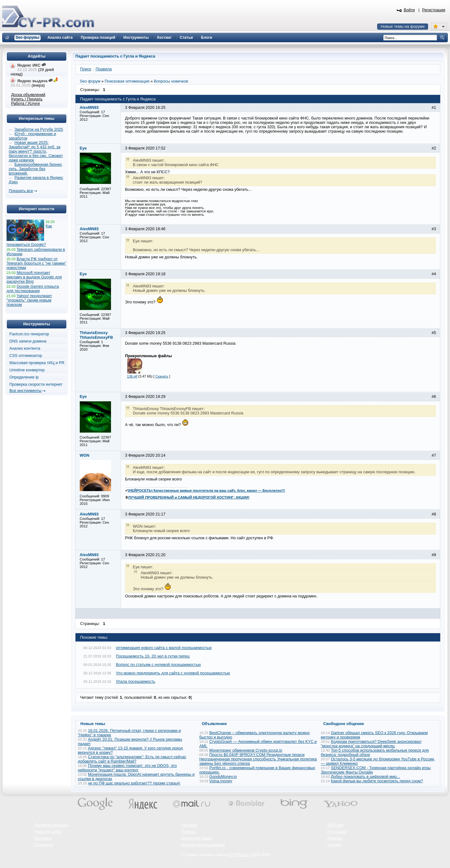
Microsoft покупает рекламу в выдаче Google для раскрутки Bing (34, 277)
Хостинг (335, 845)
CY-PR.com (240, 855)
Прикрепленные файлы (149, 356)
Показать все (21, 191)
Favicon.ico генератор (29, 334)
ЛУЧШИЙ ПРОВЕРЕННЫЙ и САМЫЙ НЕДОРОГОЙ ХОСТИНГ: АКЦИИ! (189, 497)
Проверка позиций (51, 825)
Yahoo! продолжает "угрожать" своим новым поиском (29, 300)
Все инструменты (25, 391)
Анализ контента (25, 348)
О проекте (44, 845)
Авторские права (197, 838)
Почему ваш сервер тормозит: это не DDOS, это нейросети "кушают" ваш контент (127, 768)
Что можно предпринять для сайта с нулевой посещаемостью (173, 673)
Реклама (189, 825)
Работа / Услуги (25, 104)
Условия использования (203, 845)
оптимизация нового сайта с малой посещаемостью (164, 648)
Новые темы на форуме (403, 27)
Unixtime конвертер (27, 370)
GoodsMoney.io (223, 777)
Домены (335, 838)
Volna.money (221, 781)
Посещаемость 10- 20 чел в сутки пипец (153, 656)
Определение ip (24, 377)
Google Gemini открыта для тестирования (33, 289)
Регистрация (434, 10)
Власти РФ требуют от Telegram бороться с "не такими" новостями (36, 263)
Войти (409, 10)
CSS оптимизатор (26, 356)
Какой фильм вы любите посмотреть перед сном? (377, 781)
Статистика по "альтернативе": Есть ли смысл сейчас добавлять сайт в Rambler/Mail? (132, 759)
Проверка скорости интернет (36, 384)
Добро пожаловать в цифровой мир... (365, 777)
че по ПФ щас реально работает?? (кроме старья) (134, 783)
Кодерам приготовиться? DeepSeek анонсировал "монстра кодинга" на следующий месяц (371, 744)
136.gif (132, 376)
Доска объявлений (28, 95)
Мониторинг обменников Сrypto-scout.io (246, 750)
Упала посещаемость (136, 682)
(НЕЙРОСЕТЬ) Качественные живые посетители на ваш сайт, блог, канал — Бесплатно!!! (207, 490)
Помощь (189, 832)
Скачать (162, 376)
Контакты (43, 838)
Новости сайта (48, 832)
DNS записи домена (28, 341)
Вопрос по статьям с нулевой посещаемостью (159, 665)
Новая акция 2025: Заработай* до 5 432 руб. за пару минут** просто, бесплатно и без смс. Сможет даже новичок (36, 151)
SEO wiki (335, 825)
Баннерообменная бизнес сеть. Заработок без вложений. (35, 169)
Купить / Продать (27, 99)
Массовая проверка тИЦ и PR (37, 363)
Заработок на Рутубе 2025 (39, 129)
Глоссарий (337, 832)
